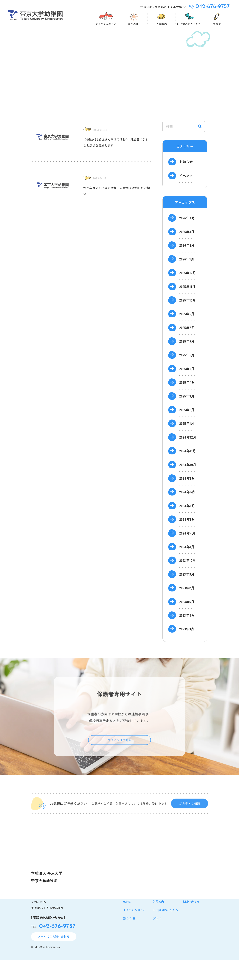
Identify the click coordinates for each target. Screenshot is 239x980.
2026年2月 (187, 265)
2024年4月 (187, 553)
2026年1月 (187, 279)
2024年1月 (187, 566)
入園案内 (158, 921)
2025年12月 (188, 292)
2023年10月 (187, 580)
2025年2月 (187, 429)
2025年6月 (187, 375)
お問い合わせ (191, 921)
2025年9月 (187, 333)
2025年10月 (188, 320)
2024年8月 (187, 512)
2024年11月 (188, 470)
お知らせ (186, 181)
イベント (186, 195)
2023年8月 (187, 608)
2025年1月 (187, 443)
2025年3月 (187, 416)
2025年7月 (187, 361)
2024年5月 (187, 539)
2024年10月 (188, 484)
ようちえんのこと (134, 930)
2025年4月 (187, 402)
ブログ (157, 938)
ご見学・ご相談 (189, 830)
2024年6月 (187, 525)
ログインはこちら (119, 766)
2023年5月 (187, 621)
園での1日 (129, 938)
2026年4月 (187, 238)
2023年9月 (187, 594)
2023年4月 (187, 635)
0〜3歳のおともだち (166, 930)
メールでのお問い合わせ (54, 956)
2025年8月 (187, 347)
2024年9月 (187, 498)
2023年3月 (187, 649)
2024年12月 (188, 457)
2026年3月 (187, 251)
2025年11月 (187, 306)
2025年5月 (187, 388)
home (127, 921)
